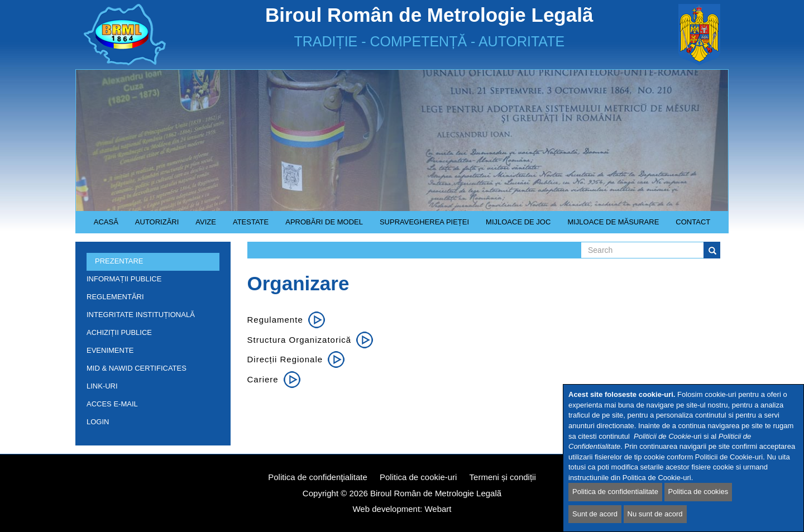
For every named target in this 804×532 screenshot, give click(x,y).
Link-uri (102, 386)
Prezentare (150, 263)
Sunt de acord (595, 514)
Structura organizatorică (300, 340)
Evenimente (110, 350)
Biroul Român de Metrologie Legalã (436, 493)
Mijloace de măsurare (613, 222)
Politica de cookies (698, 492)
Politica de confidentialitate (615, 492)
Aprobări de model (320, 226)
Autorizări (153, 226)
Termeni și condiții (503, 477)
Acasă (106, 222)
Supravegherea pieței (420, 226)
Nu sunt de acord (655, 514)
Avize (202, 226)
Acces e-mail (112, 404)
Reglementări (150, 299)
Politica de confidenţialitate (318, 477)
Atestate (247, 226)
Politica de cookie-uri (418, 477)
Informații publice (150, 281)
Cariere (263, 379)
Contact (693, 222)
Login (98, 422)
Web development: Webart (402, 509)
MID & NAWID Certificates (137, 368)
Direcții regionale (285, 359)
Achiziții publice (150, 335)
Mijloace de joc (514, 226)
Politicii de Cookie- (664, 436)
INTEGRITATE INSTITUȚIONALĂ (141, 315)
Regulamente (275, 320)
